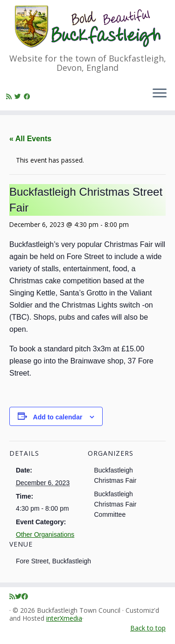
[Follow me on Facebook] (28, 96)
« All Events (30, 139)
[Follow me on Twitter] (19, 96)
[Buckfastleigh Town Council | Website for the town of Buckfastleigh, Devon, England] (87, 27)
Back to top (148, 628)
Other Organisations (45, 534)
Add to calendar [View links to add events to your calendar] (58, 417)
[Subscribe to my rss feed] (10, 96)
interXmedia (64, 619)
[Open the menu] (160, 94)
